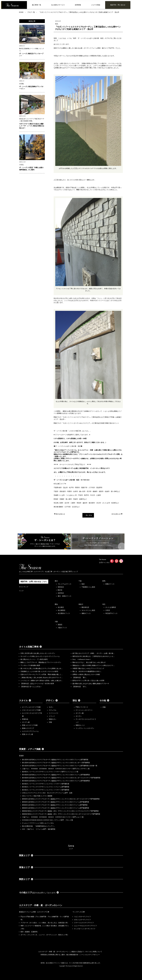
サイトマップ (24, 587)
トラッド (52, 716)
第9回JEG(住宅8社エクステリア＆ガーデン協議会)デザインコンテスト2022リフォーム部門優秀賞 (55, 805)
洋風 (50, 722)
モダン (51, 707)
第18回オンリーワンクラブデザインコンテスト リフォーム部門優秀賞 (46, 787)
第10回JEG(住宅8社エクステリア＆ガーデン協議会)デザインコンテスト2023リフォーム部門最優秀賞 (56, 775)
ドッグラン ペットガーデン (85, 728)
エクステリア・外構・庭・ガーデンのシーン (41, 905)
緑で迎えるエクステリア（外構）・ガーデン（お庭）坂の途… (94, 653)
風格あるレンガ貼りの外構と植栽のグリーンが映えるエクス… (94, 665)
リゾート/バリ (54, 713)
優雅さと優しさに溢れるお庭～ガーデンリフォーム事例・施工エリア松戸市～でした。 (92, 48)
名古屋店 (61, 607)
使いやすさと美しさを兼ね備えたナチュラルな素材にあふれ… (42, 668)
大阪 (56, 622)
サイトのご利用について (94, 952)
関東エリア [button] (26, 855)
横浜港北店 (85, 607)
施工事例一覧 (37, 5)
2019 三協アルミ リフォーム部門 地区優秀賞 (39, 829)
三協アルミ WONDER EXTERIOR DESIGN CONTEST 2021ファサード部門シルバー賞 (53, 817)
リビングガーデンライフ (82, 917)
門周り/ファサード (82, 707)
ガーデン (79, 716)
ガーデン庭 (26, 722)
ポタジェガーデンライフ (82, 920)
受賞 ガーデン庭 (28, 734)
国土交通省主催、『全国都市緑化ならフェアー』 (39, 826)
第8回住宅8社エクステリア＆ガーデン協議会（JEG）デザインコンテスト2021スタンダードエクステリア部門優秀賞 (61, 814)
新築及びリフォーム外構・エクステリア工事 (34, 912)
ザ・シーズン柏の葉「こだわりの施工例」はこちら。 (72, 431)
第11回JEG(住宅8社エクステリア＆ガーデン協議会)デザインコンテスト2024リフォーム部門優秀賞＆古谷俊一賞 (60, 766)
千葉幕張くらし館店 (88, 587)
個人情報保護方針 (72, 955)
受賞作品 (25, 719)
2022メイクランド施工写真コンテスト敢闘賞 (37, 796)
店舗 (104, 707)
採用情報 (78, 5)
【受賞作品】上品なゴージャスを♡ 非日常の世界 (38, 684)
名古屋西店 (62, 610)
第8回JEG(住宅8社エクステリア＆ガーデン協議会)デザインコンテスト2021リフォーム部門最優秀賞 (56, 808)
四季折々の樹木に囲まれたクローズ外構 (86, 675)
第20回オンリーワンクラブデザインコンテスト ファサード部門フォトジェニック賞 (50, 772)
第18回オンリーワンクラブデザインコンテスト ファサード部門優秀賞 (46, 790)
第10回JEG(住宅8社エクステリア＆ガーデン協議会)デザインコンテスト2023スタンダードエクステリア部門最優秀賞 (61, 778)
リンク (21, 591)
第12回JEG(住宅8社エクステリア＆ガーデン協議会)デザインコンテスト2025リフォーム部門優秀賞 (55, 760)
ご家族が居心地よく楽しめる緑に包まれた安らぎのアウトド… (42, 678)
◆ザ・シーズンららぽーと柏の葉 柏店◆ (68, 446)
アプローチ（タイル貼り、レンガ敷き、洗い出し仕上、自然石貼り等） (45, 923)
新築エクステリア (28, 728)
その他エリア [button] (39, 893)
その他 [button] (104, 700)
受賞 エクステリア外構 (30, 725)
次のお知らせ (117, 514)
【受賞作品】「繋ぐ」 (80, 678)
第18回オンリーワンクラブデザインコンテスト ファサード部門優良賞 (46, 784)
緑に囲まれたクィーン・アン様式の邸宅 (34, 659)
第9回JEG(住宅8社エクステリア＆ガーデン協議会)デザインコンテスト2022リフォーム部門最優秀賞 (56, 802)
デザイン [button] (52, 700)
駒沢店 (60, 590)
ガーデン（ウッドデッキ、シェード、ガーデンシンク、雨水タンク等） (45, 935)
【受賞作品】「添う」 (80, 687)
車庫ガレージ (80, 725)
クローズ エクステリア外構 (31, 710)
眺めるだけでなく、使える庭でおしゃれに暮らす (89, 662)
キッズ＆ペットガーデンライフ (85, 929)
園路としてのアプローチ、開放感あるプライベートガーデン (41, 662)
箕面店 (60, 625)
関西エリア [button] (26, 879)
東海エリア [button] (26, 867)
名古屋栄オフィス (64, 613)
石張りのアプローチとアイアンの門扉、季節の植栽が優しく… (42, 675)
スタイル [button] (25, 700)
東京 (56, 581)
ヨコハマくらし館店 (88, 610)
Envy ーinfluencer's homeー (82, 659)
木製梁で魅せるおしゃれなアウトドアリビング (88, 668)
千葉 (80, 581)
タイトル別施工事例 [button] (30, 647)
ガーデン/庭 (80, 713)
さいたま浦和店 (111, 607)
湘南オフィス (86, 613)
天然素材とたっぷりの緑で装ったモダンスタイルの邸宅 (39, 671)
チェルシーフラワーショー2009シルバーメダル (38, 823)
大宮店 (108, 610)
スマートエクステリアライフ (84, 923)
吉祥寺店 (61, 593)
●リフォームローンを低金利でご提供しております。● (72, 435)
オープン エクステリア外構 (31, 707)
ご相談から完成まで (77, 952)
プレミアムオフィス (65, 584)
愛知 (56, 604)
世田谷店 (61, 587)
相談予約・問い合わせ (118, 5)
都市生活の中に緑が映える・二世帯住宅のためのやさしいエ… (94, 656)
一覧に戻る (88, 515)
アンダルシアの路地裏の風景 (30, 665)
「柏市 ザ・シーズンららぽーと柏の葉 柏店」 (88, 38)
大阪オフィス (62, 628)
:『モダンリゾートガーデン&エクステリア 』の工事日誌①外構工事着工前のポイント (90, 423)
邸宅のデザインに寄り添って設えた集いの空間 (88, 681)
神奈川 (81, 604)
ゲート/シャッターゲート (84, 710)
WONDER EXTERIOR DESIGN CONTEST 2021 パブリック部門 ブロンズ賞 (48, 820)
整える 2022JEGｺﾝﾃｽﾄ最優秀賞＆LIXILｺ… (87, 671)
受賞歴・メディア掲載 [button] (31, 749)
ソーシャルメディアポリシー (90, 955)
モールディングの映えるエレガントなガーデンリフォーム (40, 656)
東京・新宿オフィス (65, 596)
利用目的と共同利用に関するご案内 (53, 955)
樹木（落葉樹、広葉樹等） (30, 932)
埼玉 (104, 604)
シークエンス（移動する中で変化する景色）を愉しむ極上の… (42, 681)
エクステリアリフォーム (30, 731)
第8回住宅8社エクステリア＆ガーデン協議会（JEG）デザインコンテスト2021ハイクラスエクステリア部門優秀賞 (60, 811)
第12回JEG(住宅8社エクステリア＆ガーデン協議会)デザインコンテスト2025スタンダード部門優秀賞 (56, 763)
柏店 (83, 584)
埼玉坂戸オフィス (111, 613)
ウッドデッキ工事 (79, 912)
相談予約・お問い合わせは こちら (34, 582)
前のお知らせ (59, 514)
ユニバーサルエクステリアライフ (85, 926)
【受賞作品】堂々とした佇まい (31, 687)
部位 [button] (76, 700)
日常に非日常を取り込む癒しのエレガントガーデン (38, 653)
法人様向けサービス (58, 5)
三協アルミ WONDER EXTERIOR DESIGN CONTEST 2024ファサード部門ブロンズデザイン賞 (56, 769)
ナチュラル (53, 710)
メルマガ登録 (96, 5)
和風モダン (53, 719)
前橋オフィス (110, 584)
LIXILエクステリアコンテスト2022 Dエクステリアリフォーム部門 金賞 (47, 793)
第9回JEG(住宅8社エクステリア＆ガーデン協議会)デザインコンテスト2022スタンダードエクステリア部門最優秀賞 (61, 799)
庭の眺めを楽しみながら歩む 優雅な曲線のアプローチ (91, 684)
